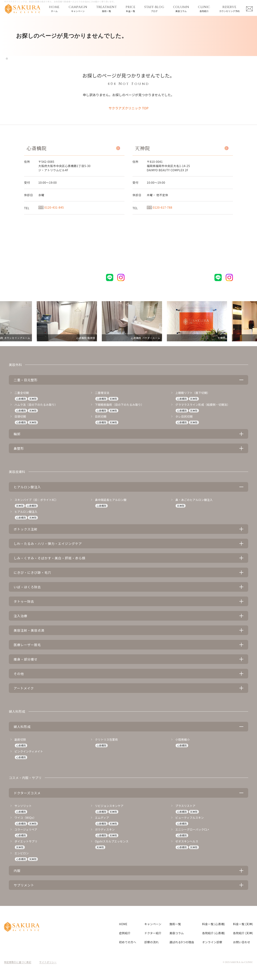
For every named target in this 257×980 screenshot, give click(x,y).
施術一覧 (175, 924)
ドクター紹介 (153, 933)
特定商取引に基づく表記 (18, 962)
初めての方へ (128, 942)
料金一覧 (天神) (243, 924)
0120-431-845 (51, 207)
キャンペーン (153, 924)
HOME (123, 924)
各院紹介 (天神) (243, 933)
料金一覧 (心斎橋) (214, 924)
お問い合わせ (242, 942)
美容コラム (177, 933)
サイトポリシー (48, 962)
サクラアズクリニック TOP (128, 108)
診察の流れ (152, 942)
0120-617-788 (160, 207)
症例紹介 (125, 933)
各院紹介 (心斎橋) (214, 933)
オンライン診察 (212, 942)
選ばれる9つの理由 (182, 942)
